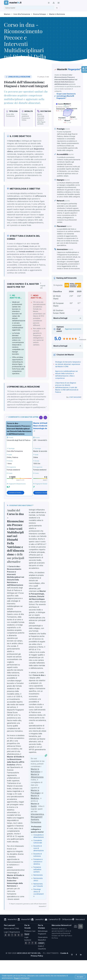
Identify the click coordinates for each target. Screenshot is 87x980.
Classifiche (42, 949)
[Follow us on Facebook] (76, 954)
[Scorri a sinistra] (41, 418)
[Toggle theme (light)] (49, 3)
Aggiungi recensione (73, 329)
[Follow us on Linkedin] (81, 954)
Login (6, 932)
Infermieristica (37, 814)
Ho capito (80, 977)
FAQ (17, 928)
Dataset (41, 943)
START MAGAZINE (75, 397)
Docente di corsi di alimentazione (39, 848)
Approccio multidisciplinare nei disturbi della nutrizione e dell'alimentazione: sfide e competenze (66, 375)
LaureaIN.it (39, 919)
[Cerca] (57, 8)
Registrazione (15, 932)
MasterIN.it (12, 919)
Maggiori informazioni (22, 978)
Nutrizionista (38, 875)
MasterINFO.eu (27, 919)
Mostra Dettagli (60, 318)
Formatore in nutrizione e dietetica (38, 862)
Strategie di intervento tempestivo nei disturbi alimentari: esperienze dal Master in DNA (68, 364)
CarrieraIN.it (53, 919)
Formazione (36, 822)
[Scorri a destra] (45, 418)
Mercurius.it (80, 919)
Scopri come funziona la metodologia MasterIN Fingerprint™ (65, 96)
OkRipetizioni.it (68, 919)
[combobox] (30, 8)
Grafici (40, 946)
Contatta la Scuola (15, 493)
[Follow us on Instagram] (72, 954)
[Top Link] (59, 3)
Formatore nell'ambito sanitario (37, 869)
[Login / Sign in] (54, 3)
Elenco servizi (9, 928)
